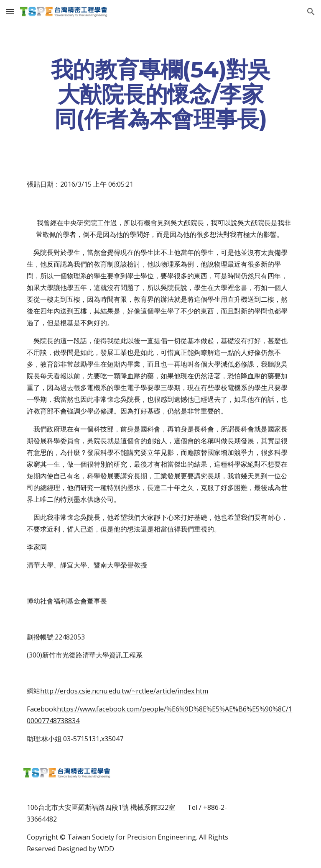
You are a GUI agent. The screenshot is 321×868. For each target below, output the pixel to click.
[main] (160, 94)
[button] (10, 12)
